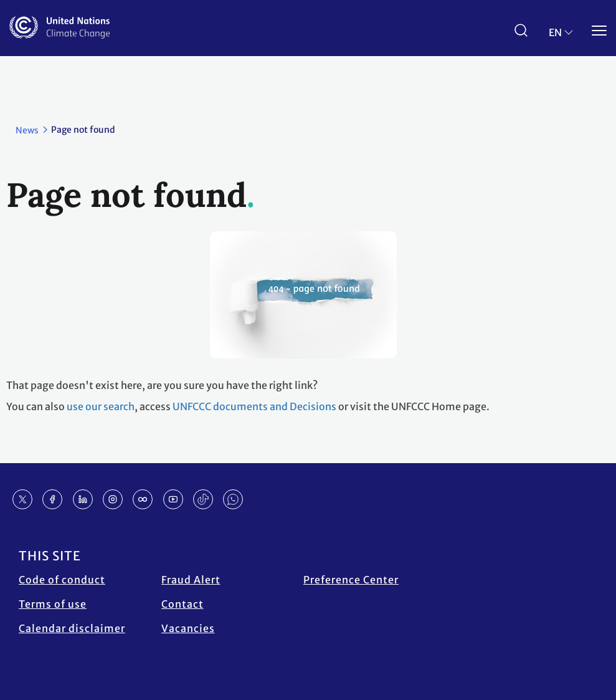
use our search (101, 406)
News (27, 130)
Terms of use (53, 604)
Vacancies (188, 628)
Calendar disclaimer (72, 628)
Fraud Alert (191, 580)
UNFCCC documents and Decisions (254, 406)
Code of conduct (62, 580)
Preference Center (351, 580)
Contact (182, 604)
